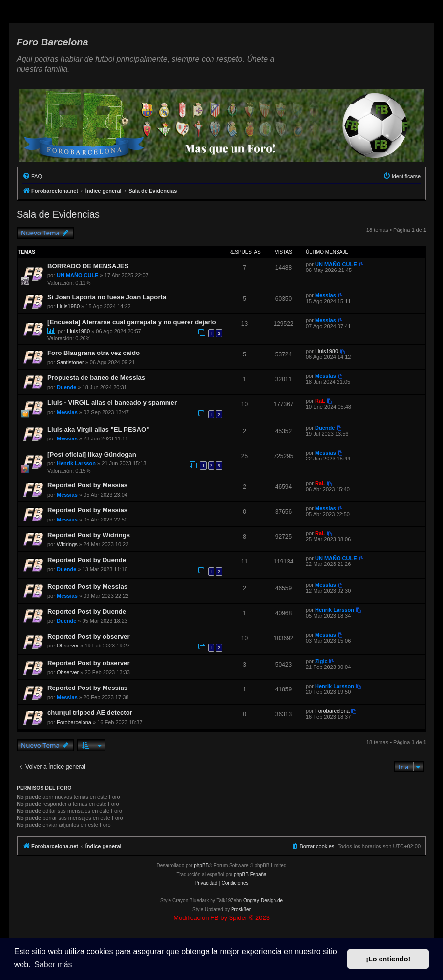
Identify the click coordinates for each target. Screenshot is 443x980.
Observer (68, 646)
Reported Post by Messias (87, 485)
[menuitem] (32, 176)
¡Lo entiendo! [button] (388, 959)
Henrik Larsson (76, 463)
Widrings (67, 544)
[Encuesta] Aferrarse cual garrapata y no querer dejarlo (132, 322)
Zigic (321, 661)
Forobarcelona (74, 722)
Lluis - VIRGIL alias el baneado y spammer (112, 403)
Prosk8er (241, 909)
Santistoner (70, 362)
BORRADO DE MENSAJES (88, 266)
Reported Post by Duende (87, 560)
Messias (326, 295)
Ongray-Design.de (263, 901)
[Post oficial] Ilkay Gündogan (92, 454)
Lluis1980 (68, 306)
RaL (320, 401)
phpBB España (250, 874)
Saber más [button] (53, 965)
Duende (66, 387)
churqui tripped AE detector (90, 713)
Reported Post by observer (89, 636)
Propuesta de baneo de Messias (96, 378)
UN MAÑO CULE (78, 275)
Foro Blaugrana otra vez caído (94, 353)
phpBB (201, 865)
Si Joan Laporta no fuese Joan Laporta (107, 297)
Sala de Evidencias (58, 214)
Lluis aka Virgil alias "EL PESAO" (98, 429)
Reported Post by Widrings (89, 535)
